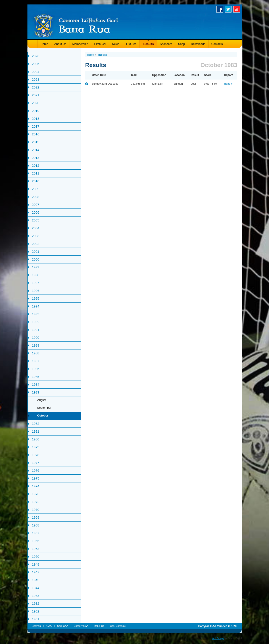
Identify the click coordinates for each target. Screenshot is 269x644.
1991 (36, 330)
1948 (36, 564)
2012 (36, 165)
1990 (36, 338)
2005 (36, 220)
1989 (36, 345)
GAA (49, 626)
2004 (36, 228)
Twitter (229, 9)
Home (45, 44)
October (43, 416)
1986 (36, 369)
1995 (36, 298)
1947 (36, 572)
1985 (36, 377)
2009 (36, 189)
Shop (181, 44)
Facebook (221, 9)
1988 (36, 353)
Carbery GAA (81, 626)
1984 (36, 384)
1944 (36, 588)
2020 (36, 103)
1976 (36, 470)
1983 (36, 392)
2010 (36, 181)
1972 (36, 502)
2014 (36, 150)
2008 (36, 197)
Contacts (217, 44)
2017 (36, 126)
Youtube (238, 9)
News (116, 44)
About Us (60, 44)
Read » (228, 84)
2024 (36, 72)
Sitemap (36, 626)
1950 (36, 557)
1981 (36, 431)
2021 (36, 95)
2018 (36, 119)
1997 (36, 283)
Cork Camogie (118, 626)
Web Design (218, 638)
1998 (36, 275)
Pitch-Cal (100, 44)
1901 (36, 619)
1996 (36, 291)
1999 (36, 267)
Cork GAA (63, 626)
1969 (36, 517)
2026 (36, 56)
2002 (36, 244)
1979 (36, 447)
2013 (36, 158)
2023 (36, 79)
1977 (36, 463)
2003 (36, 236)
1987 (36, 361)
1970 (36, 510)
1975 (36, 478)
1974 (36, 486)
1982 (36, 424)
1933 (36, 596)
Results (148, 44)
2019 (36, 111)
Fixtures (131, 44)
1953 (36, 549)
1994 (36, 306)
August (42, 400)
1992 (36, 322)
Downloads (198, 44)
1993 (36, 314)
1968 (36, 525)
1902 (36, 611)
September (44, 408)
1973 (36, 494)
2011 (36, 173)
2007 (36, 205)
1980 (36, 439)
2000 (36, 259)
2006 (36, 212)
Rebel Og (99, 626)
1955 (36, 541)
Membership (80, 44)
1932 (36, 603)
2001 (36, 251)
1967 (36, 533)
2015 (36, 142)
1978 (36, 455)
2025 (36, 64)
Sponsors (166, 44)
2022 (36, 87)
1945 (36, 580)
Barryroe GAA (76, 25)
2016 (36, 134)
